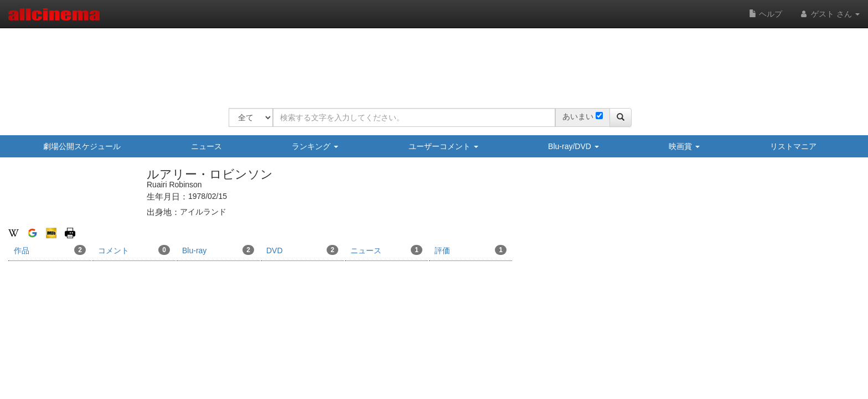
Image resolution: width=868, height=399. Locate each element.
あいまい (578, 116)
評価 (471, 250)
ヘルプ (766, 14)
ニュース (206, 146)
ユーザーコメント (443, 146)
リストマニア (793, 146)
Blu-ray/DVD (573, 146)
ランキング (315, 146)
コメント (134, 250)
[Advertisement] (430, 61)
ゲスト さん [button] (829, 14)
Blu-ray (218, 250)
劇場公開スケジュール (82, 146)
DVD (302, 250)
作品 (50, 250)
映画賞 (684, 146)
